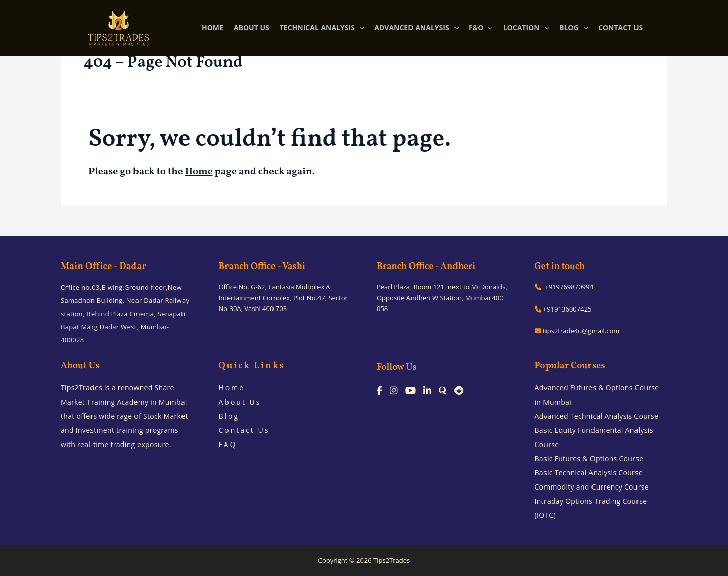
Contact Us (244, 430)
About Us (240, 402)
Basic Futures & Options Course (589, 458)
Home (199, 172)
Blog (229, 416)
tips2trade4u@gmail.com (577, 331)
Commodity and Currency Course (592, 487)
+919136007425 (563, 309)
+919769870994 (564, 287)
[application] (359, 28)
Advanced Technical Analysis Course (597, 416)
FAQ (228, 444)
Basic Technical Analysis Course (589, 473)
